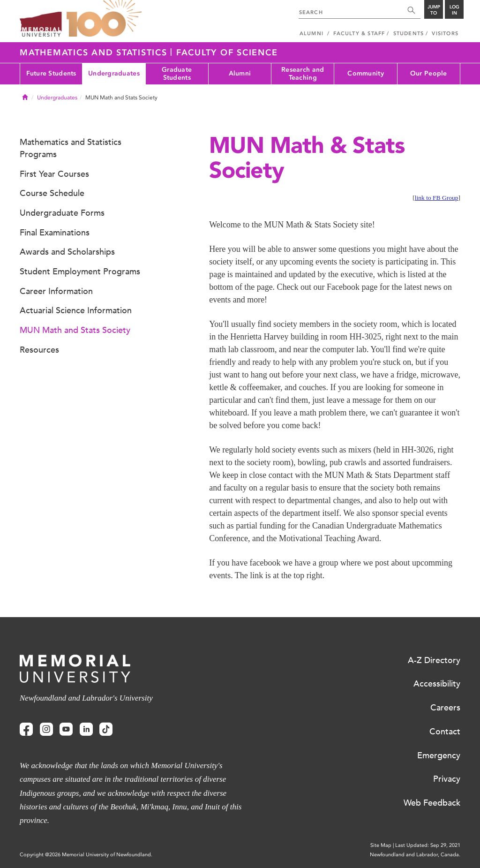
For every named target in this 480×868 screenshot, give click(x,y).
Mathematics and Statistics (95, 53)
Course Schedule (52, 193)
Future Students (51, 73)
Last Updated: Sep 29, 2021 (428, 845)
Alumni (240, 73)
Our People (429, 73)
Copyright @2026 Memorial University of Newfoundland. (86, 855)
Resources (39, 350)
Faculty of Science (227, 53)
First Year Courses (54, 174)
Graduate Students (177, 74)
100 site (104, 19)
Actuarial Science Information (76, 310)
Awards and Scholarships (67, 252)
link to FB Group (437, 198)
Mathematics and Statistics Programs (71, 148)
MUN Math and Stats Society (75, 330)
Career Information (56, 291)
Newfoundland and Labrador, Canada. (415, 855)
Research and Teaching (303, 74)
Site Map (381, 845)
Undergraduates (114, 73)
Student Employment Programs (80, 272)
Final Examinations (55, 233)
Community (366, 73)
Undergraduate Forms (62, 213)
